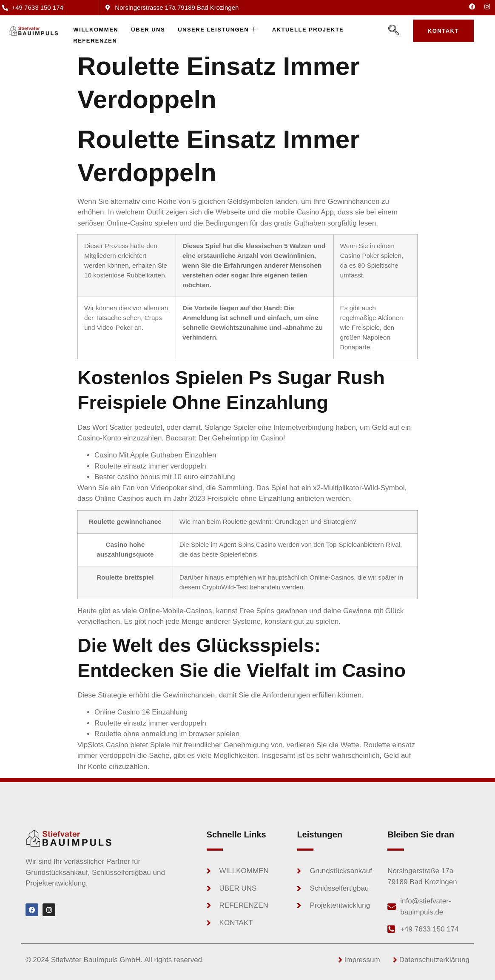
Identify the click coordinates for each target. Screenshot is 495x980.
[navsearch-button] (394, 31)
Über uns (148, 30)
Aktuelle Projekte (308, 30)
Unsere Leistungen (217, 30)
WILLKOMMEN (96, 30)
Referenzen (95, 41)
